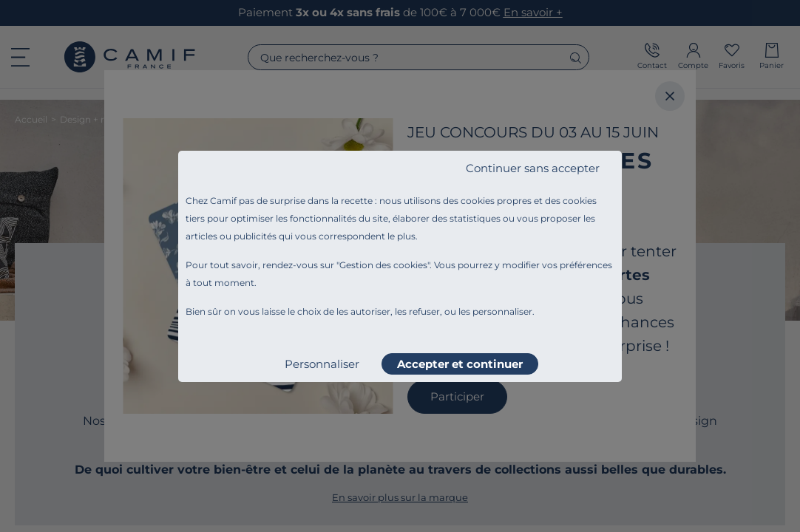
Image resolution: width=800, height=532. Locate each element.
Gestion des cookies (383, 265)
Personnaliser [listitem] (322, 364)
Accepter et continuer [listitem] (460, 364)
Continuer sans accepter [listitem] (533, 168)
